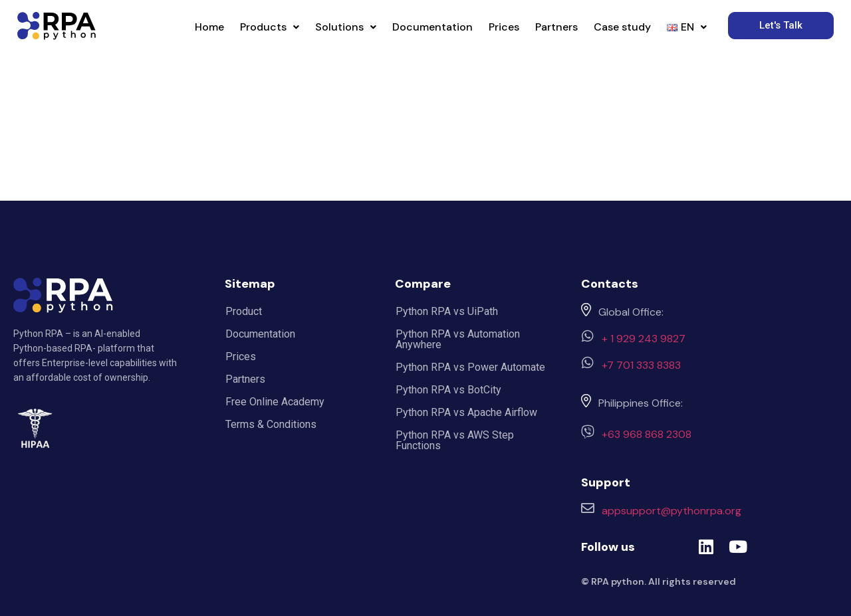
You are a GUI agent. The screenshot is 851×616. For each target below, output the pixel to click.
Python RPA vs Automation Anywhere (458, 339)
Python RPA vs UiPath (447, 311)
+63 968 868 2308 (647, 434)
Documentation (432, 27)
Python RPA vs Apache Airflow (466, 412)
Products (270, 27)
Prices (504, 27)
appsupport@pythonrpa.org (671, 511)
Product (244, 311)
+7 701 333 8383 (641, 365)
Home (209, 27)
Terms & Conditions (271, 424)
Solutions (346, 27)
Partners (556, 27)
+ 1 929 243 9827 (644, 339)
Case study (622, 27)
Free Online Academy (275, 402)
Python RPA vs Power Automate (470, 367)
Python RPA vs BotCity (448, 390)
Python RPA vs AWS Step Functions (455, 440)
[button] (270, 27)
